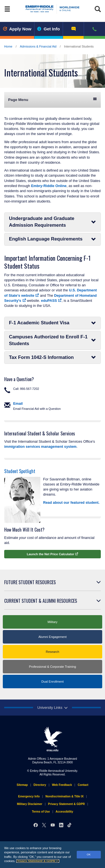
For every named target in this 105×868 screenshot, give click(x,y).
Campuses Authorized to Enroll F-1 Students (53, 340)
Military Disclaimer (29, 804)
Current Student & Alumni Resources (41, 601)
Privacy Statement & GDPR (38, 861)
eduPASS (51, 301)
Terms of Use (41, 812)
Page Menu (53, 99)
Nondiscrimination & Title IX (64, 796)
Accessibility (65, 812)
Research (53, 652)
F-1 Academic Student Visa (53, 323)
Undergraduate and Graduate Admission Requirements (53, 222)
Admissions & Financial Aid (38, 46)
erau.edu (53, 739)
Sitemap (22, 785)
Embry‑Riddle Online (49, 186)
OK (89, 854)
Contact (83, 785)
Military (53, 622)
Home (8, 46)
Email (18, 403)
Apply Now (17, 29)
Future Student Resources (30, 582)
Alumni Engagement (53, 637)
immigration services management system (40, 447)
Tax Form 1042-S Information (53, 357)
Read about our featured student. (71, 502)
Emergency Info (29, 796)
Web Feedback (62, 785)
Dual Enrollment (53, 682)
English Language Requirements (53, 239)
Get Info (49, 29)
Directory (40, 785)
